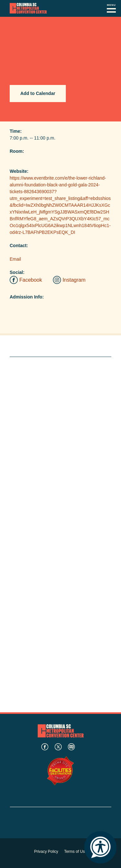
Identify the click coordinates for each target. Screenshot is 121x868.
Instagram (74, 280)
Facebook (31, 280)
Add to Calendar (38, 93)
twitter (58, 747)
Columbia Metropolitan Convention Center (28, 8)
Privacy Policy (46, 852)
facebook (45, 747)
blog (71, 747)
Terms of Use (76, 852)
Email (15, 259)
